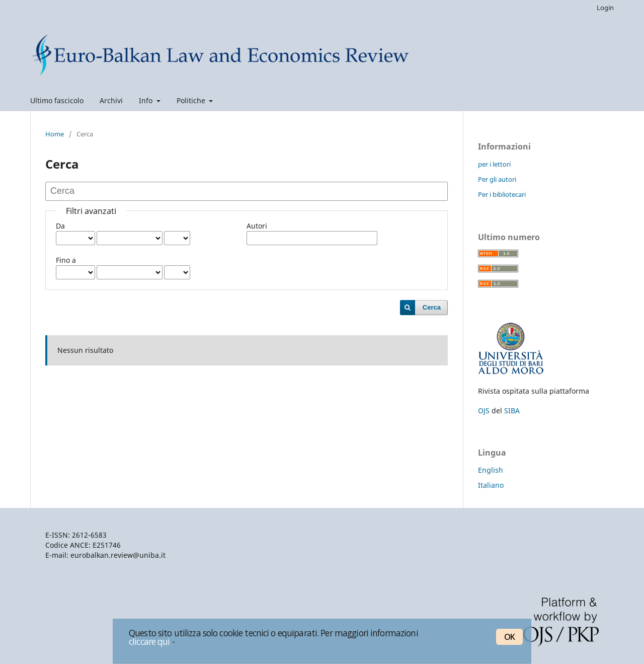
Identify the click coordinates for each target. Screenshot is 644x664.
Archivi (111, 100)
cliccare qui (149, 641)
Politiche (192, 100)
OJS (484, 411)
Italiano (491, 485)
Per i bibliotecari (502, 194)
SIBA (512, 411)
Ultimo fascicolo (57, 100)
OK (509, 637)
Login (605, 8)
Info (147, 100)
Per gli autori (497, 179)
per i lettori (494, 164)
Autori (257, 226)
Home (55, 134)
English (491, 470)
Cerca (432, 307)
